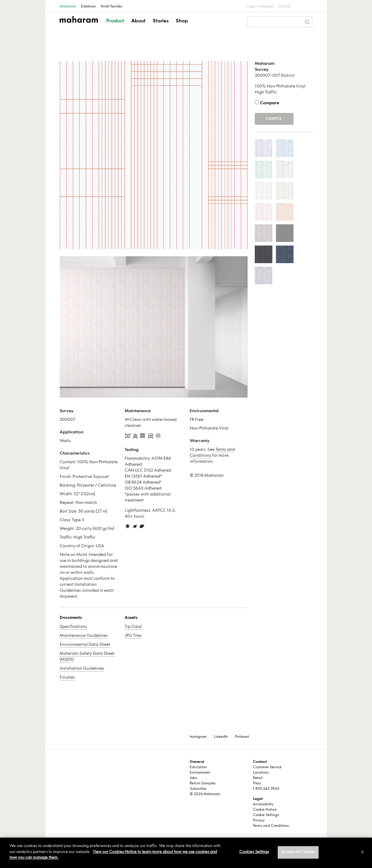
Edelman (89, 7)
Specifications (73, 627)
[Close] (362, 852)
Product (115, 21)
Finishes (67, 678)
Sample (274, 119)
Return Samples (203, 783)
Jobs (193, 778)
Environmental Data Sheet (85, 645)
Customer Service (267, 767)
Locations (261, 773)
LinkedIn (221, 737)
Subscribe (198, 789)
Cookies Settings (254, 852)
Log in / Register (261, 7)
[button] (116, 26)
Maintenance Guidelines (84, 636)
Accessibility (263, 804)
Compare (270, 103)
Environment (200, 773)
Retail (258, 778)
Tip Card (133, 627)
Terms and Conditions (271, 826)
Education (198, 767)
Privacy (259, 821)
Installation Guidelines (82, 669)
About (138, 21)
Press (257, 783)
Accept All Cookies (298, 852)
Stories (161, 21)
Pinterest (242, 737)
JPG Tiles (133, 636)
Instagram (198, 737)
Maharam (68, 7)
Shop (182, 21)
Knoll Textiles (112, 7)
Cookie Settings (266, 815)
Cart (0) (284, 7)
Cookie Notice (265, 810)
